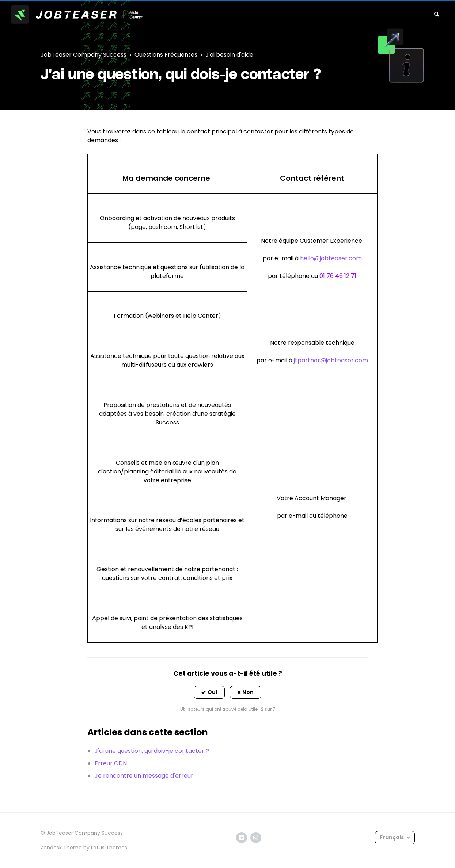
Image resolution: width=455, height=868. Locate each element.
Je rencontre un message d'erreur (144, 776)
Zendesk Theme (61, 848)
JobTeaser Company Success (84, 55)
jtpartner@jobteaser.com (330, 360)
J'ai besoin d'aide (229, 55)
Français (392, 837)
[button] (209, 692)
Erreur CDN (111, 763)
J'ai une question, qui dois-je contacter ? (152, 751)
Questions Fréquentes (166, 55)
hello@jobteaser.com (331, 258)
